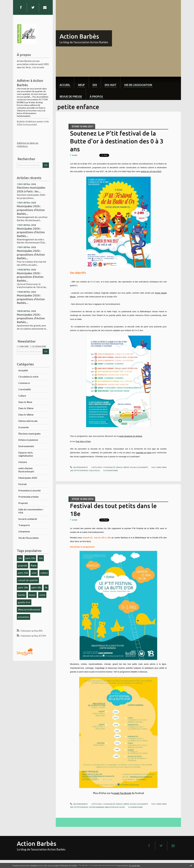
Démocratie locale (28, 421)
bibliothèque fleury (115, 807)
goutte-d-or (24, 602)
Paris (34, 565)
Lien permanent (79, 467)
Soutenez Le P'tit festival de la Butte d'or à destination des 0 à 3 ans (117, 141)
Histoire (23, 462)
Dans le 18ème (26, 414)
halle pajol (94, 470)
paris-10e (23, 573)
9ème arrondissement (29, 609)
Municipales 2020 (28, 478)
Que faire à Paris (83, 441)
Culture (22, 396)
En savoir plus (135, 866)
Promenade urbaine (28, 497)
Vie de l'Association (28, 538)
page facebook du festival (131, 436)
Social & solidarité (28, 519)
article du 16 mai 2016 (151, 171)
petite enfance (81, 470)
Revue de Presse (71, 96)
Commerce (24, 383)
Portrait (23, 484)
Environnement (26, 446)
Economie (23, 427)
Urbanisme (24, 531)
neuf (81, 85)
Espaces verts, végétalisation (26, 454)
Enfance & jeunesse (28, 440)
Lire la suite (38, 67)
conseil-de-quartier (28, 580)
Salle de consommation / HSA (31, 511)
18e (20, 558)
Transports (24, 525)
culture (44, 573)
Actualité (23, 370)
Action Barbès (79, 36)
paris (159, 467)
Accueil (65, 85)
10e (41, 558)
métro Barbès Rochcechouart (26, 470)
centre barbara (97, 807)
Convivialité (25, 389)
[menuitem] (65, 83)
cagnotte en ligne (144, 453)
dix (95, 85)
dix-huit (111, 85)
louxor (32, 595)
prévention (23, 617)
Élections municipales (29, 434)
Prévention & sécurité (29, 490)
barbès (22, 595)
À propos (96, 96)
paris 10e (30, 558)
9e (46, 587)
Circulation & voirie (28, 377)
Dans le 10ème (26, 408)
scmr (34, 573)
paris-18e (23, 587)
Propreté (23, 503)
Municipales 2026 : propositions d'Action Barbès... (31, 210)
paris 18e (36, 587)
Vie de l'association (138, 85)
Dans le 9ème (25, 402)
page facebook (122, 793)
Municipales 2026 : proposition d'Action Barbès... (30, 277)
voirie (42, 595)
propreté (23, 565)
